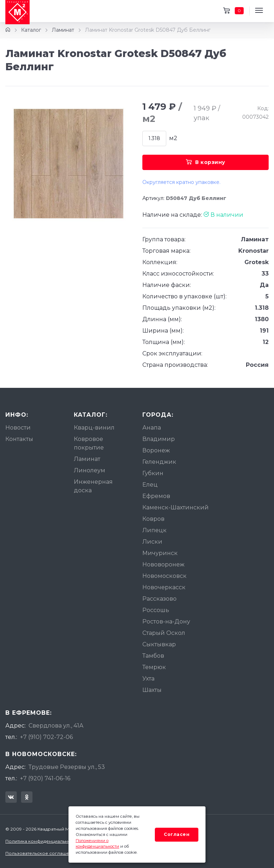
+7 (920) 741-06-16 (45, 778)
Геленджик (159, 462)
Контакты (19, 439)
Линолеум (90, 470)
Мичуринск (160, 553)
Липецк (154, 530)
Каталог (31, 30)
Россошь (156, 610)
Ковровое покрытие (89, 443)
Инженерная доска (93, 486)
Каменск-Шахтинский (176, 507)
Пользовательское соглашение (42, 853)
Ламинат (63, 30)
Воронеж (156, 450)
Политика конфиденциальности (42, 841)
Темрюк (154, 667)
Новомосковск (164, 576)
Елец (150, 485)
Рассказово (159, 599)
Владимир (159, 439)
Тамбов (153, 656)
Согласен (177, 834)
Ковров (153, 519)
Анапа (152, 428)
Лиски (152, 542)
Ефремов (156, 496)
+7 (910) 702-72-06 (46, 737)
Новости (18, 428)
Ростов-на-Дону (166, 622)
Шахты (152, 690)
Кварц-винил (94, 428)
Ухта (148, 679)
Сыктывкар (159, 644)
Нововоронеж (163, 564)
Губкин (153, 473)
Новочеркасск (164, 587)
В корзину (206, 162)
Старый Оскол (164, 633)
